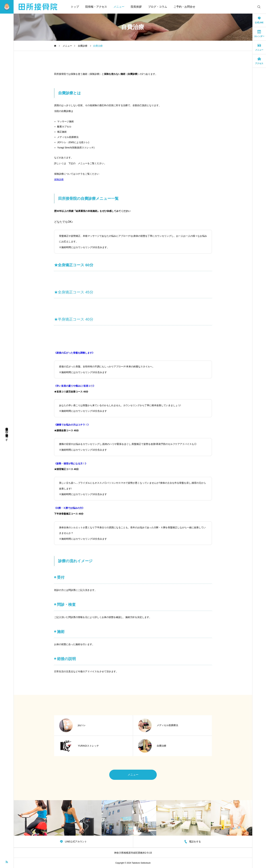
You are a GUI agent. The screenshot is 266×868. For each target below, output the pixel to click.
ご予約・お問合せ (184, 7)
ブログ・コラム (158, 7)
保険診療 (59, 179)
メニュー (119, 7)
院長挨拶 (136, 7)
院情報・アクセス (96, 7)
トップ (75, 7)
